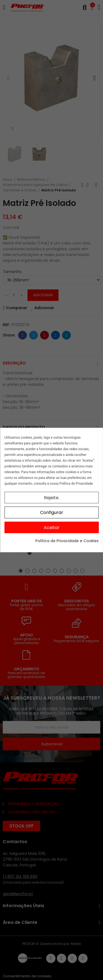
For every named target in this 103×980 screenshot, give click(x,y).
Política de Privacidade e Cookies (67, 541)
